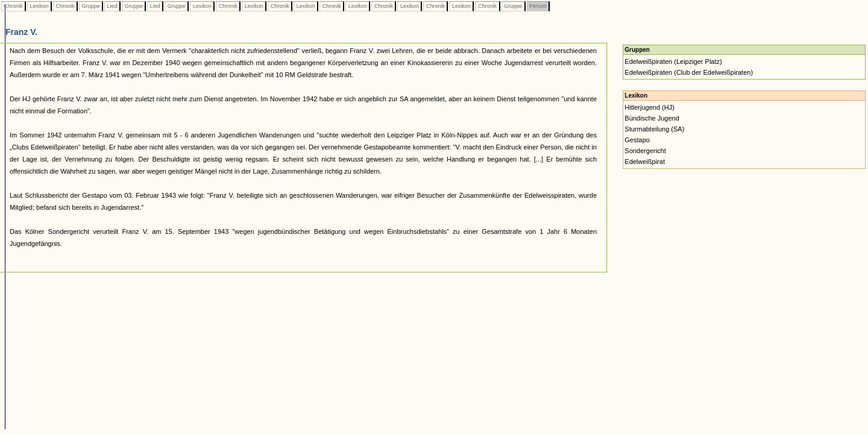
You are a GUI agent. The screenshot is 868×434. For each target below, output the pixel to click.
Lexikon (39, 6)
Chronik (13, 6)
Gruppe (91, 6)
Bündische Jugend (652, 118)
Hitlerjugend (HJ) (649, 107)
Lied (112, 6)
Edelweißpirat (645, 162)
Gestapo (637, 140)
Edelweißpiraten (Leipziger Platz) (673, 61)
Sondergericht (645, 151)
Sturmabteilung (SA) (654, 129)
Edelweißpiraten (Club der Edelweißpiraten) (689, 72)
